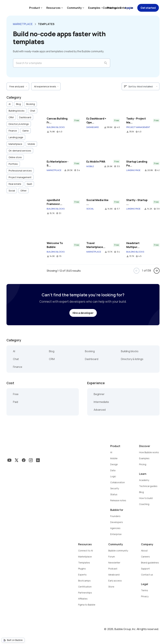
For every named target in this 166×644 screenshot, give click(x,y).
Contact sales (112, 8)
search (106, 63)
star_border (58, 132)
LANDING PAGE (133, 170)
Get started (148, 8)
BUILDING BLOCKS (56, 127)
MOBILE (90, 166)
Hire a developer (83, 313)
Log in (129, 8)
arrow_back (136, 271)
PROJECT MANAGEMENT (138, 127)
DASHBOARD (93, 127)
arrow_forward (157, 271)
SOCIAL (90, 209)
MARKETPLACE (54, 170)
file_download (48, 132)
